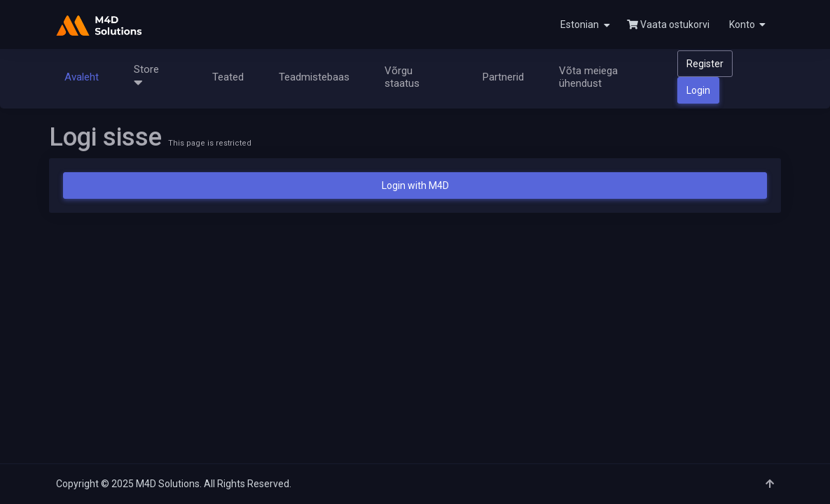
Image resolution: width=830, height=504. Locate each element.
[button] (746, 24)
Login (698, 90)
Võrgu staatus (402, 77)
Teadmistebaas (314, 77)
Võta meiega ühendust (588, 77)
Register (705, 64)
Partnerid (503, 77)
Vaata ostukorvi (668, 24)
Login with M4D (415, 185)
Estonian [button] (585, 25)
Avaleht (82, 77)
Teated (228, 77)
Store (149, 76)
